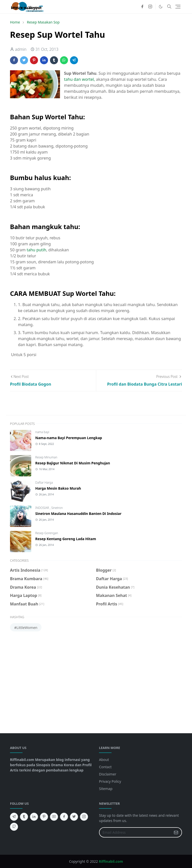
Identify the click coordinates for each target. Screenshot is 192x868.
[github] (14, 827)
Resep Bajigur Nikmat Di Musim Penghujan (73, 463)
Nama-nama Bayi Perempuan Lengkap (69, 438)
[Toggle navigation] (178, 7)
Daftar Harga (44, 483)
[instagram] (150, 7)
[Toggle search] (169, 7)
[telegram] (14, 817)
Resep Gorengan (47, 533)
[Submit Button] (176, 832)
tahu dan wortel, (79, 79)
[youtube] (54, 817)
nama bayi (42, 432)
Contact (105, 767)
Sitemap (106, 789)
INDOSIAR (42, 508)
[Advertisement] (96, 680)
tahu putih (36, 250)
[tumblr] (24, 817)
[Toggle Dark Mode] (161, 7)
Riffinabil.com (111, 861)
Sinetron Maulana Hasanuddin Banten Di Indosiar (78, 514)
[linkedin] (34, 817)
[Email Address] (135, 832)
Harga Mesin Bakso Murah (58, 488)
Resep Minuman (46, 457)
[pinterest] (44, 817)
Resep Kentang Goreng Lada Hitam (66, 539)
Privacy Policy (110, 781)
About (104, 760)
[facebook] (142, 7)
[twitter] (74, 817)
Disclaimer (108, 774)
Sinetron (57, 508)
